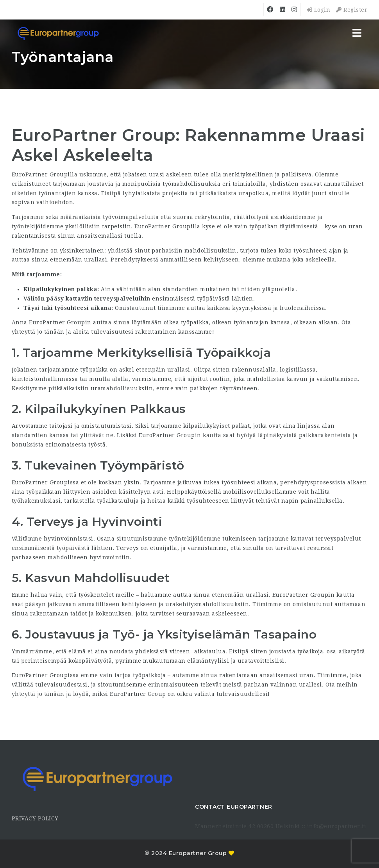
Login (319, 10)
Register (352, 10)
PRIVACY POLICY (35, 818)
